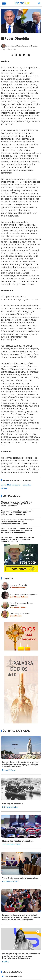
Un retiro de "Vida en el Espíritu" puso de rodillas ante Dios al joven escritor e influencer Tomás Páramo (18, 539)
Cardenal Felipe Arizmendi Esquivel (23, 46)
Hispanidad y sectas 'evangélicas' (24, 595)
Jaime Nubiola (16, 616)
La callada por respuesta (20, 614)
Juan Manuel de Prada (19, 597)
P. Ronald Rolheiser (18, 587)
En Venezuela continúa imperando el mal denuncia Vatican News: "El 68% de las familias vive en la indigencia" (18, 531)
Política (4, 488)
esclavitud (27, 485)
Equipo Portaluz (9, 770)
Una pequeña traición (19, 585)
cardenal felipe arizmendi (11, 485)
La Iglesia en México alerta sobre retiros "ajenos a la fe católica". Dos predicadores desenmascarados (17, 522)
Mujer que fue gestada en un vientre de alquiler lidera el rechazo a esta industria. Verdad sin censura (17, 513)
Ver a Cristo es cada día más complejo (21, 604)
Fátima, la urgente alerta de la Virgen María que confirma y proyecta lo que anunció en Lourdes (16, 504)
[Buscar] (39, 3)
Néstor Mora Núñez (18, 607)
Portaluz (6, 962)
